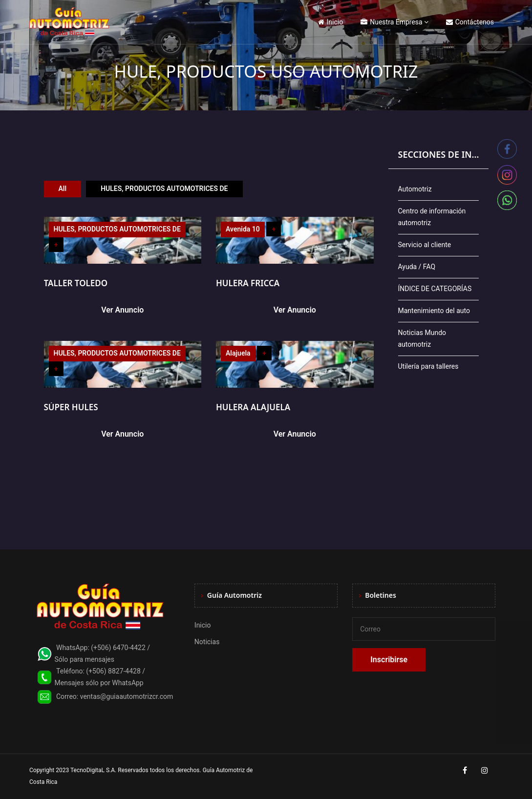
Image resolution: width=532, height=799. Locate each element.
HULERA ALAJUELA (253, 407)
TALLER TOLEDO (76, 283)
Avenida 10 (243, 229)
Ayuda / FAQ (417, 267)
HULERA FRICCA (248, 283)
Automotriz (415, 189)
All (63, 189)
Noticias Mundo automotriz (422, 338)
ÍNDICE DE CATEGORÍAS (435, 289)
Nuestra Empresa (391, 22)
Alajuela (238, 353)
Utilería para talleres (428, 366)
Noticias (207, 642)
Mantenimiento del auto (434, 311)
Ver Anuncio (122, 310)
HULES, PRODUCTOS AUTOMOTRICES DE (164, 189)
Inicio (331, 22)
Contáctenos (470, 22)
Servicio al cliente (425, 245)
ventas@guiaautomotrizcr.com (127, 696)
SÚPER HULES (71, 407)
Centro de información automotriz (432, 217)
